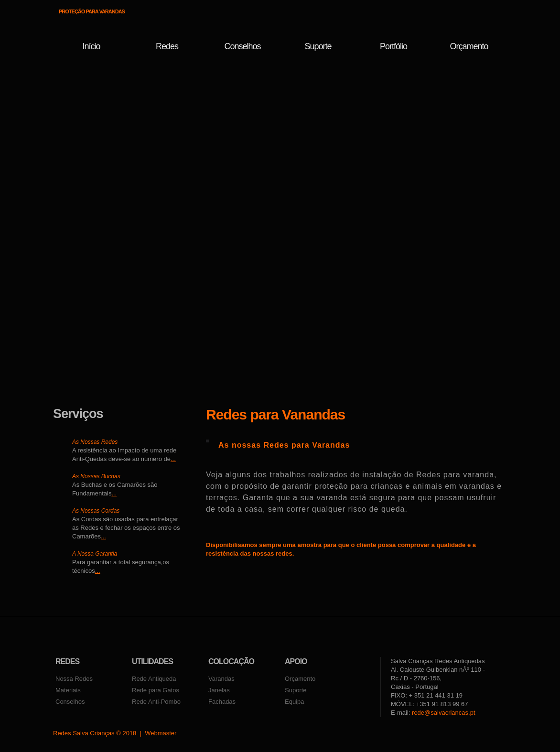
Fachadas (222, 702)
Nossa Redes (74, 679)
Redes (167, 46)
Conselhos (70, 702)
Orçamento (469, 46)
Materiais (68, 690)
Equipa (294, 702)
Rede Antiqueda (154, 679)
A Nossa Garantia (95, 554)
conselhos (242, 46)
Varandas (221, 679)
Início (91, 46)
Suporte (318, 46)
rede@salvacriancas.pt (443, 713)
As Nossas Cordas (96, 511)
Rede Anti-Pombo (156, 702)
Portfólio (393, 46)
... (173, 459)
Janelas (219, 690)
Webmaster (161, 733)
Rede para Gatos (156, 690)
